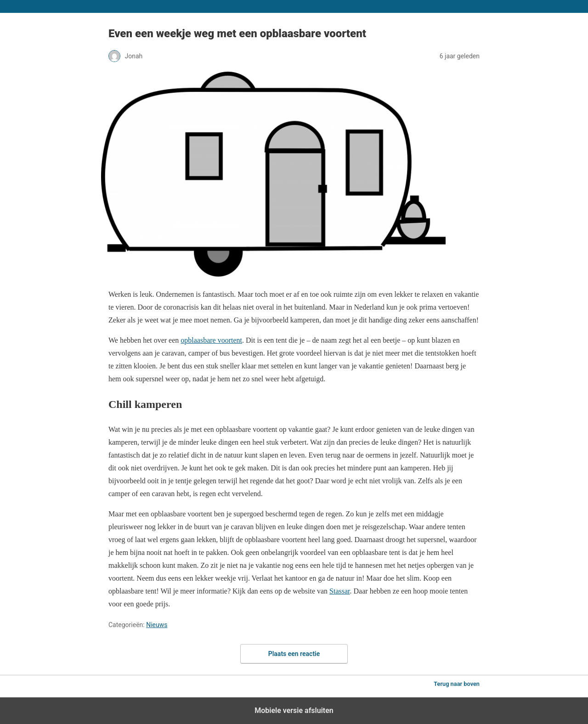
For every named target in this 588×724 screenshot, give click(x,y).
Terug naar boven (457, 684)
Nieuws (157, 625)
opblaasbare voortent (211, 340)
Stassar (339, 591)
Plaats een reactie (294, 654)
